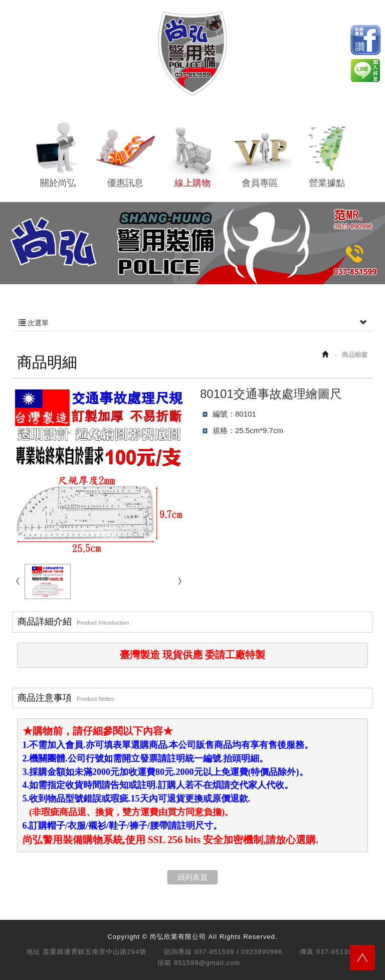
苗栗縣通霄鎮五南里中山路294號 (95, 952)
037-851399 (336, 952)
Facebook (365, 40)
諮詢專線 (178, 952)
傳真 (307, 952)
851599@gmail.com (207, 963)
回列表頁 (192, 877)
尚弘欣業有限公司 (192, 53)
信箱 (164, 963)
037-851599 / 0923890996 (239, 952)
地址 (34, 952)
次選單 (192, 323)
